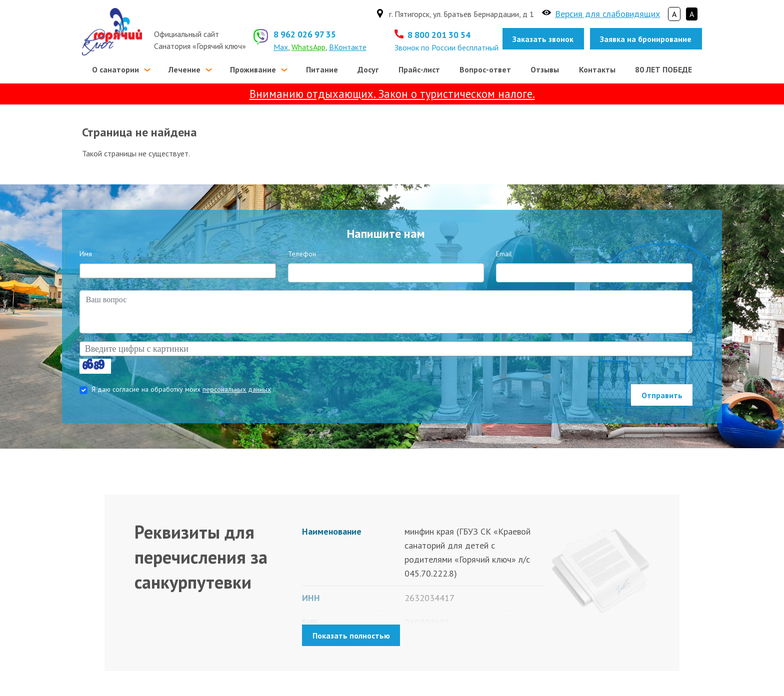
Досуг (368, 69)
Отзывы (545, 69)
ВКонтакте (348, 47)
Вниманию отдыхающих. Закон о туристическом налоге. (392, 94)
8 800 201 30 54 (439, 35)
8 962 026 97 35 (305, 34)
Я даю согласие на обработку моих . (183, 389)
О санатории (115, 69)
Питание (322, 69)
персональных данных (237, 389)
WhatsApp (308, 47)
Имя (86, 254)
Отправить (662, 395)
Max (281, 47)
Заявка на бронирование (646, 39)
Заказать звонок (543, 39)
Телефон (302, 254)
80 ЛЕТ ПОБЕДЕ (663, 69)
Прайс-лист (419, 69)
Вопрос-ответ (485, 69)
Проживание (253, 69)
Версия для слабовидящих (607, 14)
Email (504, 254)
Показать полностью (351, 636)
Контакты (597, 69)
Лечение (184, 69)
